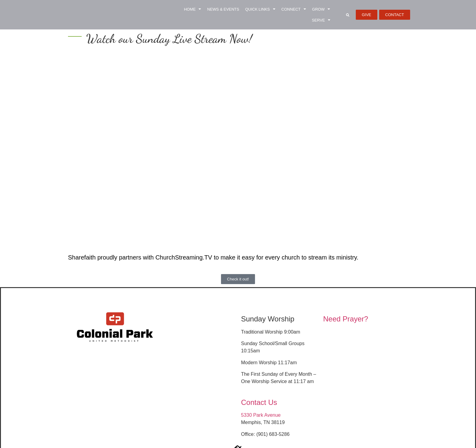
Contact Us (259, 402)
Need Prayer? (346, 319)
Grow (321, 9)
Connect (294, 9)
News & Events (223, 9)
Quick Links (260, 9)
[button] (348, 15)
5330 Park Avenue (261, 415)
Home (192, 9)
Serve (321, 20)
